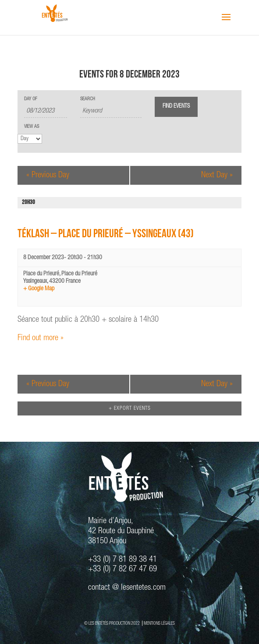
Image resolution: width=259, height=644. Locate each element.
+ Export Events (130, 408)
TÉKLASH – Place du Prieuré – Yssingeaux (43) (106, 235)
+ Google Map (39, 289)
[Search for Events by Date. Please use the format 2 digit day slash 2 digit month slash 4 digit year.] (46, 111)
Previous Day (48, 175)
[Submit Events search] (176, 107)
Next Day (217, 175)
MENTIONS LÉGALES (159, 624)
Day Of (31, 99)
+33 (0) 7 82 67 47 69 (122, 569)
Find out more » (41, 338)
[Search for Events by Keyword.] (111, 111)
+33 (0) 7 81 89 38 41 (122, 560)
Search (88, 99)
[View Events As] (30, 139)
